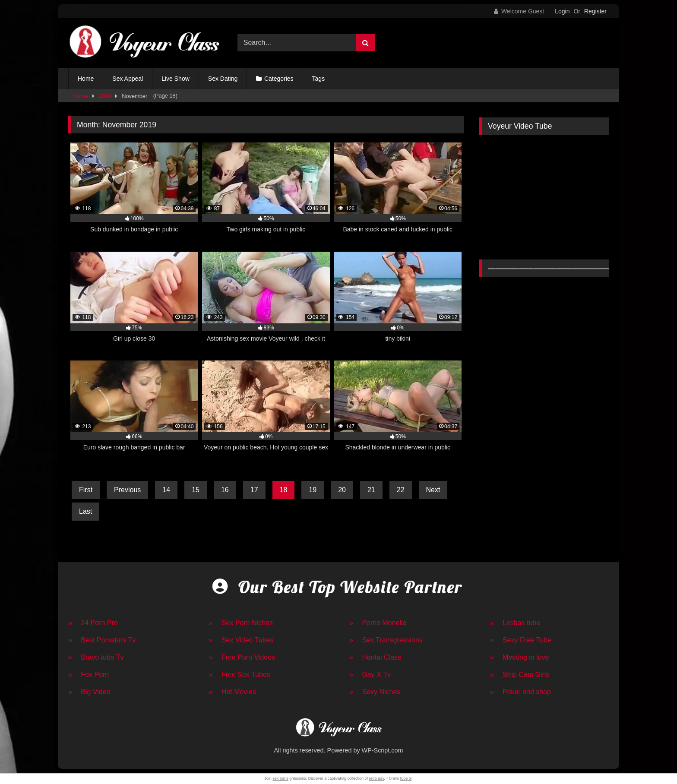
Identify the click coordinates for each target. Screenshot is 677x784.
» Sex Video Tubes (241, 640)
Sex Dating (223, 79)
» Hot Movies (233, 692)
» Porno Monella (378, 623)
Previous (127, 490)
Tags (319, 79)
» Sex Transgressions (386, 640)
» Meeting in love (520, 657)
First (86, 490)
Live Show (176, 79)
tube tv (406, 778)
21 (371, 490)
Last (85, 511)
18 (284, 490)
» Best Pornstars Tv (102, 640)
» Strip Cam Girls (520, 675)
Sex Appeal (128, 79)
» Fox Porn (89, 675)
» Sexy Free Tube (521, 640)
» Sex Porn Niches (241, 623)
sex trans (280, 778)
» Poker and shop (520, 692)
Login (562, 11)
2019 (105, 96)
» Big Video (89, 692)
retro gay (376, 778)
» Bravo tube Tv (96, 657)
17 (254, 490)
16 (225, 490)
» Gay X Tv (370, 675)
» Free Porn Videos (242, 657)
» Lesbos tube (515, 623)
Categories (279, 79)
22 (401, 490)
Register (595, 11)
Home (86, 79)
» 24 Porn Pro (93, 623)
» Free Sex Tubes (240, 675)
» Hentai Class (375, 657)
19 (313, 490)
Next (433, 490)
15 (196, 490)
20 (342, 490)
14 (166, 490)
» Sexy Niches (375, 692)
